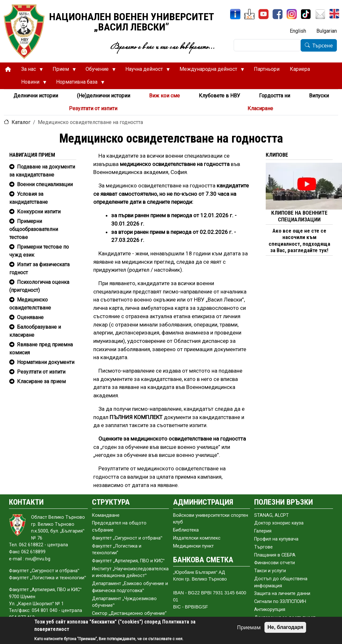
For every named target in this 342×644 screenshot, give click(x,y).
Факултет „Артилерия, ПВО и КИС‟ (128, 561)
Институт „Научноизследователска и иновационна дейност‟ (130, 572)
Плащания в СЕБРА (275, 555)
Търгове (263, 547)
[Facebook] (278, 14)
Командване (106, 515)
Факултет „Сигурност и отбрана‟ (127, 538)
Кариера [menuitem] (300, 69)
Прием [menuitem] (62, 71)
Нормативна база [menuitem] (78, 84)
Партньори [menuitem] (267, 69)
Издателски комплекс (197, 538)
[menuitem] (8, 69)
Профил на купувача (276, 539)
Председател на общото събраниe (119, 527)
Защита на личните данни (282, 594)
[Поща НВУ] (320, 14)
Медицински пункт (193, 546)
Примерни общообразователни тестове (34, 229)
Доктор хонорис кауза (279, 523)
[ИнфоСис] (235, 14)
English (298, 31)
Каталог (21, 122)
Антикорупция (270, 610)
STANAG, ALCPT (271, 515)
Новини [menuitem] (31, 84)
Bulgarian (327, 31)
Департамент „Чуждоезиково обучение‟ (124, 602)
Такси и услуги (270, 571)
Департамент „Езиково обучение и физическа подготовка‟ (130, 587)
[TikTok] (306, 14)
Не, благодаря (285, 627)
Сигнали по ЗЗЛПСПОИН (280, 602)
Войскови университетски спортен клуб (211, 519)
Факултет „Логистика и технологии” (117, 550)
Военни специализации (45, 184)
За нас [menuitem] (29, 71)
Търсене (323, 45)
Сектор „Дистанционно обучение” (129, 613)
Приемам (249, 627)
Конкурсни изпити (39, 212)
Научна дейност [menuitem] (145, 71)
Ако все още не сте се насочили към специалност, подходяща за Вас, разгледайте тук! (299, 241)
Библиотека (186, 530)
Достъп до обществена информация (281, 582)
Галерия (263, 531)
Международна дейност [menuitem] (209, 71)
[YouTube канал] (263, 14)
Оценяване (30, 317)
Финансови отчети (275, 563)
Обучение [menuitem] (98, 71)
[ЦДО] (249, 14)
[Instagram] (292, 14)
